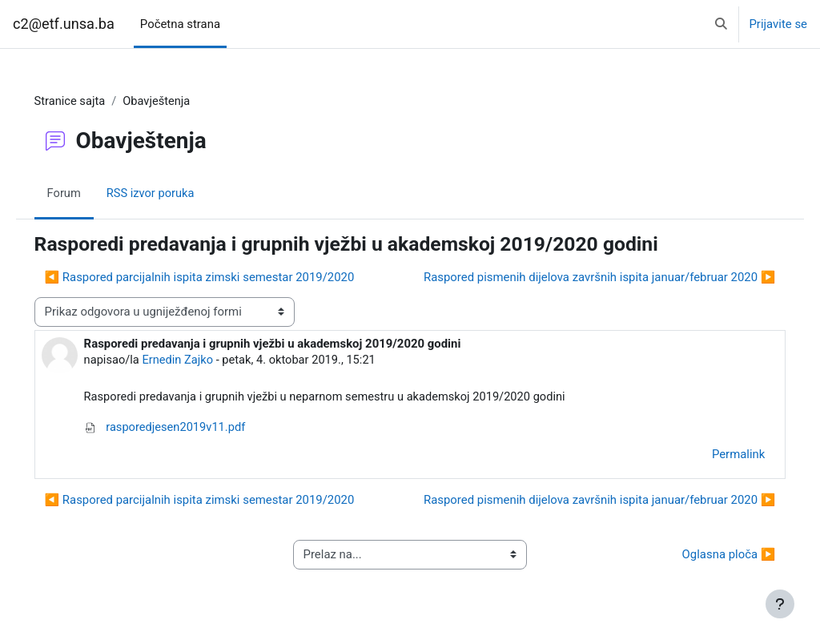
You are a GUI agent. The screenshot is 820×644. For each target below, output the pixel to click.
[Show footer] (780, 604)
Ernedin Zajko (202, 360)
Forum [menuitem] (87, 195)
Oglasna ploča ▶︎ (706, 556)
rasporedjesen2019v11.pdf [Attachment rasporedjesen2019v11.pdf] (189, 429)
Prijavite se (778, 24)
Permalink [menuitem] (716, 455)
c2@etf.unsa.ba (64, 24)
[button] (721, 24)
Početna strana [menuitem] (180, 24)
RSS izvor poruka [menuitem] (175, 195)
